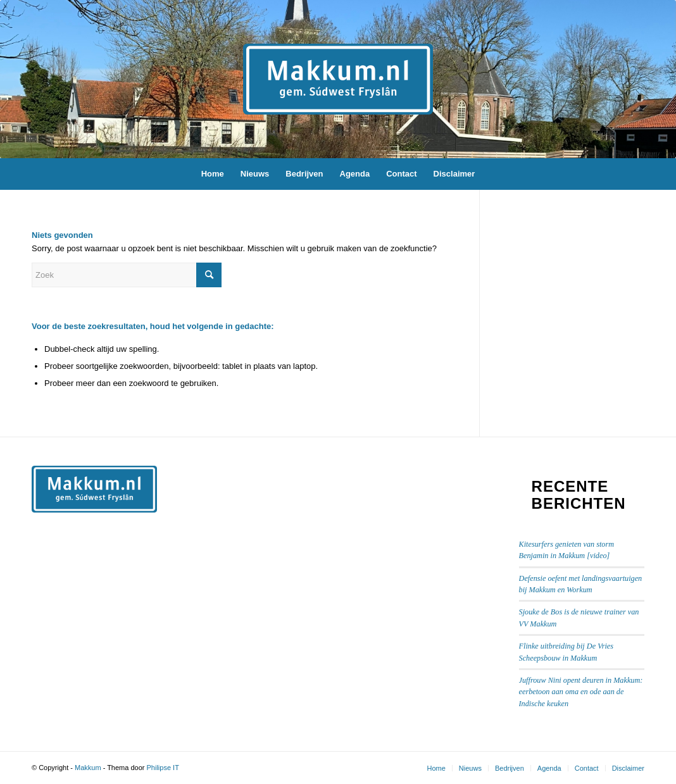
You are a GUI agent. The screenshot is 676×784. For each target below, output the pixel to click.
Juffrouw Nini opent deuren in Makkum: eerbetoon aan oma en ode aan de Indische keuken (581, 692)
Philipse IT (163, 768)
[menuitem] (213, 174)
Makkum (88, 768)
